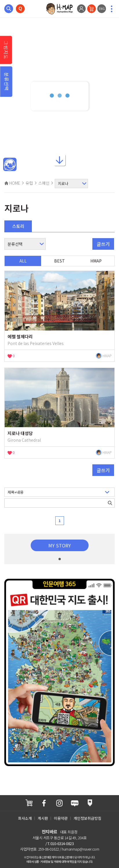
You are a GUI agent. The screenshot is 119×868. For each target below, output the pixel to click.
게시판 (43, 818)
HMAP (96, 261)
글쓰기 (103, 244)
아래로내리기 (60, 163)
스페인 (44, 183)
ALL (23, 261)
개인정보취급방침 (87, 818)
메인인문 (10, 165)
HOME (12, 183)
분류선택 (7, 82)
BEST (59, 261)
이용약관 (61, 818)
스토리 (18, 226)
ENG (102, 9)
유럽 (29, 183)
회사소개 (25, 818)
